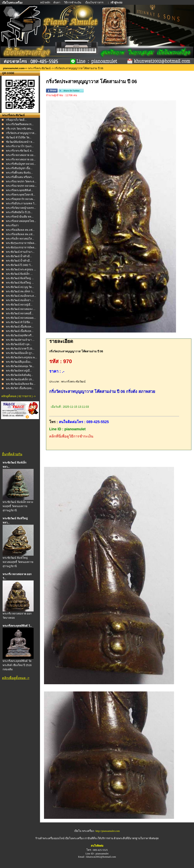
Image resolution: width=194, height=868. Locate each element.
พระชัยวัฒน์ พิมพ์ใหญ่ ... (20, 278)
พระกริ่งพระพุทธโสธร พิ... (21, 195)
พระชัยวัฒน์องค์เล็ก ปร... (20, 379)
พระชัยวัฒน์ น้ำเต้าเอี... (19, 256)
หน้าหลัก (45, 2)
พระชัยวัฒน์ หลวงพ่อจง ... (21, 309)
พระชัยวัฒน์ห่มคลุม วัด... (20, 366)
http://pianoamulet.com (108, 831)
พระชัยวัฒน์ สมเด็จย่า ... (20, 300)
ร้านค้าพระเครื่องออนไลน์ (50, 838)
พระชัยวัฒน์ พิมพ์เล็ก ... (19, 274)
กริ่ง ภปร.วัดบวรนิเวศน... (20, 129)
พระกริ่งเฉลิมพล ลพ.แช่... (20, 230)
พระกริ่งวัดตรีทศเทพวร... (20, 124)
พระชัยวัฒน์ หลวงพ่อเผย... (21, 318)
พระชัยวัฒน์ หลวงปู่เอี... (19, 305)
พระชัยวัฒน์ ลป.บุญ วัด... (20, 287)
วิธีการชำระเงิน (73, 2)
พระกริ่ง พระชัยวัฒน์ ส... (20, 151)
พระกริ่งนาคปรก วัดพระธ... (21, 181)
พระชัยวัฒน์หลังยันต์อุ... (19, 375)
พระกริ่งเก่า (12, 225)
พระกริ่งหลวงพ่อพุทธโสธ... (21, 221)
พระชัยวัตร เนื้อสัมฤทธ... (20, 388)
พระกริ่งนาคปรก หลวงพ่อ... (21, 186)
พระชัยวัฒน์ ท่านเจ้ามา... (20, 252)
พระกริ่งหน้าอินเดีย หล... (20, 217)
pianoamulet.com (14, 68)
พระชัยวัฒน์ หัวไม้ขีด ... (19, 322)
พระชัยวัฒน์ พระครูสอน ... (21, 269)
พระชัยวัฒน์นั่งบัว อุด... (19, 344)
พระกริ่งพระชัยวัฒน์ (39, 68)
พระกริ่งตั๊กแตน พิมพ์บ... (19, 173)
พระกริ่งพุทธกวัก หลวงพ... (21, 199)
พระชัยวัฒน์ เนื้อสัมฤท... (20, 327)
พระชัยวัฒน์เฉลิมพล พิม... (21, 384)
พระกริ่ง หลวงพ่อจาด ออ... (21, 155)
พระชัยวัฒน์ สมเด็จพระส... (21, 296)
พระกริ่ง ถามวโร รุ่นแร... (20, 146)
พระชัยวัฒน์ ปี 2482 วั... (19, 265)
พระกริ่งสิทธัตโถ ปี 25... (19, 212)
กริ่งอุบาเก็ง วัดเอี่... (16, 120)
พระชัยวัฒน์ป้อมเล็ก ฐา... (20, 353)
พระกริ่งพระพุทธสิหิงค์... (20, 190)
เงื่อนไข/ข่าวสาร (95, 2)
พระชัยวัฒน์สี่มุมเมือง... (19, 362)
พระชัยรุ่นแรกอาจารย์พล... (21, 243)
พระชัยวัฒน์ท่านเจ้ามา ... (20, 340)
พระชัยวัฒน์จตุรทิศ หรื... (20, 335)
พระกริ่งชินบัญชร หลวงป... (21, 164)
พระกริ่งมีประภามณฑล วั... (21, 203)
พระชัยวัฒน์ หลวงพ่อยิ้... (20, 313)
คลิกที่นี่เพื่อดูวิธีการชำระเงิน (71, 436)
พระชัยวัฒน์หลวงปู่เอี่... (19, 371)
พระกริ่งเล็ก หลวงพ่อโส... (20, 239)
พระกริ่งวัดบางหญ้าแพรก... (21, 208)
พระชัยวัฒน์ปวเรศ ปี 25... (20, 349)
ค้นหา (57, 2)
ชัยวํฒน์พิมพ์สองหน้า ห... (20, 142)
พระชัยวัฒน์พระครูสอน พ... (21, 357)
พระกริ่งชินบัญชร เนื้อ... (19, 168)
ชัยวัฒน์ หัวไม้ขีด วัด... (19, 137)
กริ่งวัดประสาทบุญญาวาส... (21, 133)
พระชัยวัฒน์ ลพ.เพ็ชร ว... (20, 291)
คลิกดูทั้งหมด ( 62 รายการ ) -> (18, 396)
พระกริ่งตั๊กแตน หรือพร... (20, 177)
